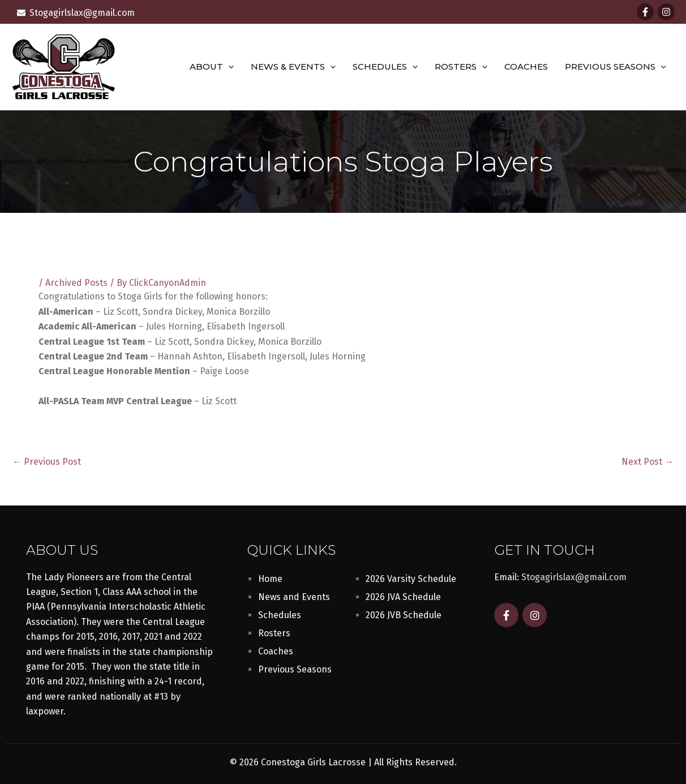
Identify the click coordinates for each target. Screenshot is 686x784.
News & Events (293, 67)
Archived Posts (76, 283)
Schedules (385, 67)
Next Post (648, 462)
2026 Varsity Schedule (411, 579)
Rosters (461, 67)
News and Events (294, 597)
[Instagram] (666, 12)
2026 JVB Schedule (404, 615)
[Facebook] (645, 12)
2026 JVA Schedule (403, 597)
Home (270, 579)
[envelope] (76, 13)
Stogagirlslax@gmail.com (574, 577)
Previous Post (47, 462)
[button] (228, 67)
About (212, 67)
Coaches (526, 67)
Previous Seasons (616, 67)
